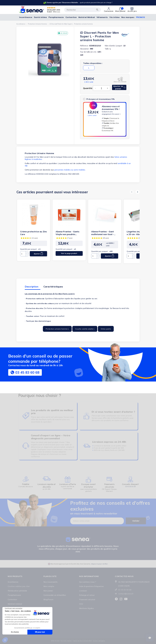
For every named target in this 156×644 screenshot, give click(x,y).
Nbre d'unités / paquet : (114, 46)
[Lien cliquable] (78, 3)
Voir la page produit (69, 253)
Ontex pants (106, 329)
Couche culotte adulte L (85, 329)
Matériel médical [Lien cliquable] (15, 604)
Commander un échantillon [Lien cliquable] (55, 595)
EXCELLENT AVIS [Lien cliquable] (54, 10)
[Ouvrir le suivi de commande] (150, 638)
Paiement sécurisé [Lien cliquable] (87, 600)
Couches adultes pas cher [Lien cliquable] (19, 586)
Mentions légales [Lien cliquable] (87, 608)
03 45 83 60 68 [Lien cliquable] (125, 590)
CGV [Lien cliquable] (81, 604)
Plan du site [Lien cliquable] (50, 576)
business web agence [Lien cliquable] (99, 641)
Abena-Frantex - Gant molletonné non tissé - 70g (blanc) (103, 233)
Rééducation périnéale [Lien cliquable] (17, 591)
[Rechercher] (83, 10)
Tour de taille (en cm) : (89, 52)
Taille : (107, 49)
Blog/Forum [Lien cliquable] (48, 600)
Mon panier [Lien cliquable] (48, 591)
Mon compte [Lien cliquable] (49, 586)
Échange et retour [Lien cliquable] (87, 595)
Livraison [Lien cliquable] (83, 591)
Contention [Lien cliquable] (12, 600)
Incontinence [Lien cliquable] (13, 582)
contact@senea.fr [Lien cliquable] (126, 594)
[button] (132, 192)
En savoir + (116, 114)
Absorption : (85, 49)
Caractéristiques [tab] (53, 287)
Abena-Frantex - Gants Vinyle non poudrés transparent (67, 233)
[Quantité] (101, 88)
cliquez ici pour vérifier (99, 564)
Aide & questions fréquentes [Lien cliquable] (91, 586)
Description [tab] (32, 287)
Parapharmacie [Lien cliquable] (14, 595)
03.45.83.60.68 (130, 487)
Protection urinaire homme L (57, 329)
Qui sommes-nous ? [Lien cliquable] (88, 582)
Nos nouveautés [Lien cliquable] (50, 582)
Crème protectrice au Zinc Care (34, 233)
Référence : (84, 46)
